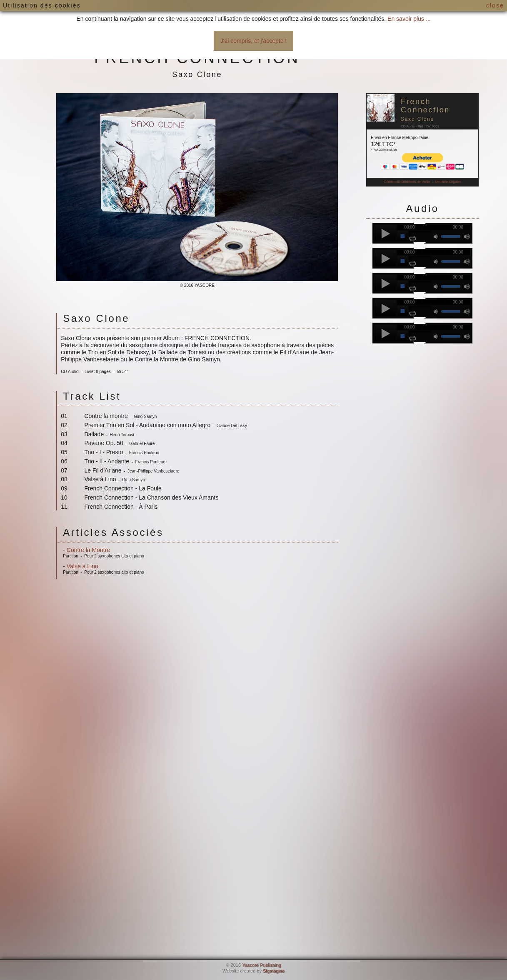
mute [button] (437, 236)
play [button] (385, 233)
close (495, 5)
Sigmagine (274, 971)
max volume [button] (467, 236)
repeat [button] (412, 239)
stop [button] (402, 236)
